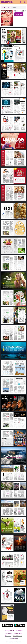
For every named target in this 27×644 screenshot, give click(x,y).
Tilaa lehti (19, 14)
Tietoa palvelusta (9, 631)
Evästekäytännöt (17, 636)
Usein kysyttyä (18, 633)
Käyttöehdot (8, 633)
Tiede (9, 7)
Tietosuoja (8, 636)
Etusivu (4, 7)
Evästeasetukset (13, 639)
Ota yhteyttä (19, 631)
